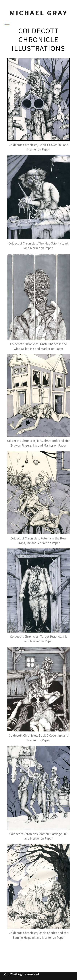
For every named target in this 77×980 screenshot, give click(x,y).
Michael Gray (39, 13)
